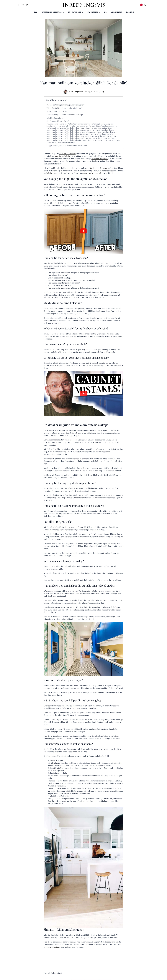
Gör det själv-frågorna (98, 168)
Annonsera (117, 12)
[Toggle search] (145, 5)
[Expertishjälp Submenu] (83, 12)
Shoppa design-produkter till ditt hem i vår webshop (67, 145)
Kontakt (130, 12)
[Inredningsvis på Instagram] (23, 5)
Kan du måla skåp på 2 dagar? (58, 121)
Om (105, 12)
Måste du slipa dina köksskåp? (58, 111)
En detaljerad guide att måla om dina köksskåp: (65, 115)
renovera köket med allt (92, 173)
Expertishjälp (75, 12)
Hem (35, 12)
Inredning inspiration (52, 12)
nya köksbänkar (54, 947)
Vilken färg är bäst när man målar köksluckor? (64, 108)
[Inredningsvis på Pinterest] (27, 5)
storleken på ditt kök (100, 159)
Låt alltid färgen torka (55, 118)
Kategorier (93, 12)
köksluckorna (52, 173)
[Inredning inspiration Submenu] (64, 12)
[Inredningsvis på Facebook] (19, 5)
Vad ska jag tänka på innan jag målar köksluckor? (66, 105)
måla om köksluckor (67, 154)
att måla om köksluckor (64, 156)
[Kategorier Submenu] (100, 12)
